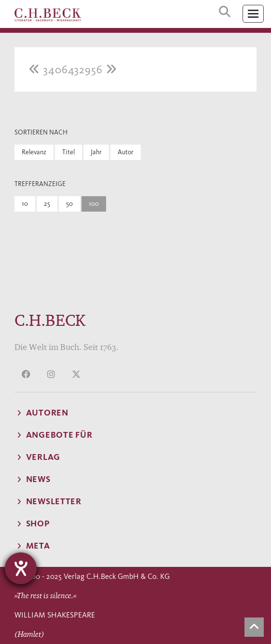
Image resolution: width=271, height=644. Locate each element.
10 (25, 204)
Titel (68, 152)
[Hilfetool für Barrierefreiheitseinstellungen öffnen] (21, 568)
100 (94, 204)
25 (47, 204)
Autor (126, 152)
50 (69, 204)
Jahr (96, 152)
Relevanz (34, 152)
